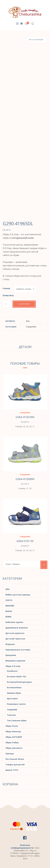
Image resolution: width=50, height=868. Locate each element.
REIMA (8, 617)
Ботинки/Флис (14, 687)
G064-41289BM (25, 479)
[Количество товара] (7, 304)
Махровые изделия (15, 661)
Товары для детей (15, 764)
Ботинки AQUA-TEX (16, 676)
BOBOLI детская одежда (18, 595)
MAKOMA (10, 606)
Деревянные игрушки (17, 628)
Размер (6, 288)
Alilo (8, 589)
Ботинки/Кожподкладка (19, 682)
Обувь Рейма (12, 742)
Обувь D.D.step (13, 666)
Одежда (10, 753)
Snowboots (12, 671)
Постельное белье (15, 759)
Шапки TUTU (12, 770)
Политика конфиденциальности (22, 846)
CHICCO (9, 600)
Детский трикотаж (15, 639)
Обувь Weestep (13, 731)
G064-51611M (25, 541)
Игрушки (10, 644)
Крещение (11, 655)
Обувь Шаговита (14, 748)
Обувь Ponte (12, 726)
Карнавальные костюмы (18, 650)
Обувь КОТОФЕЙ (14, 737)
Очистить (8, 295)
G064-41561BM (25, 417)
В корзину (24, 304)
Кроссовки (12, 698)
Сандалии (31, 327)
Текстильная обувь (17, 720)
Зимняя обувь (14, 693)
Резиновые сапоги (16, 704)
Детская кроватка (15, 633)
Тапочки (11, 715)
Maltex (9, 611)
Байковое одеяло (14, 622)
